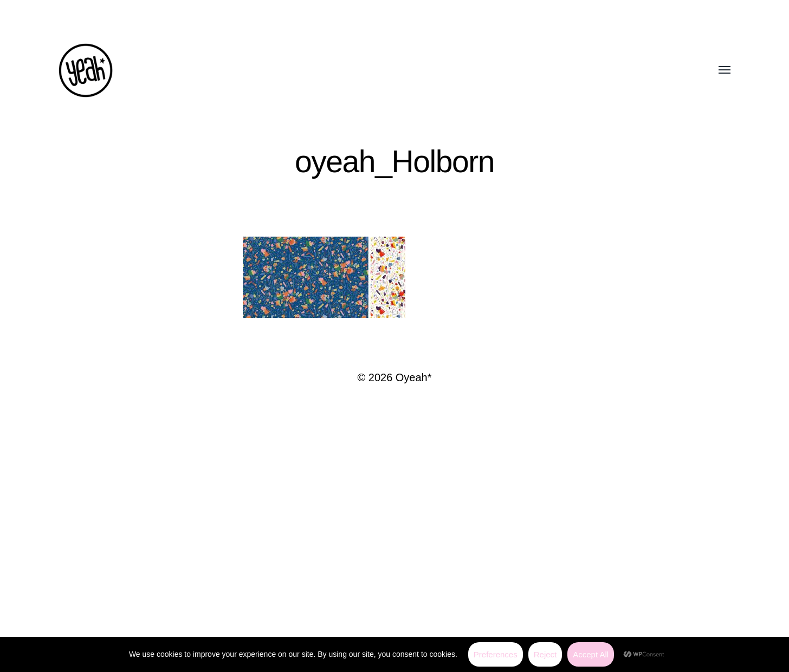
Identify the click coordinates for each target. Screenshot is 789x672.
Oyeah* (414, 377)
